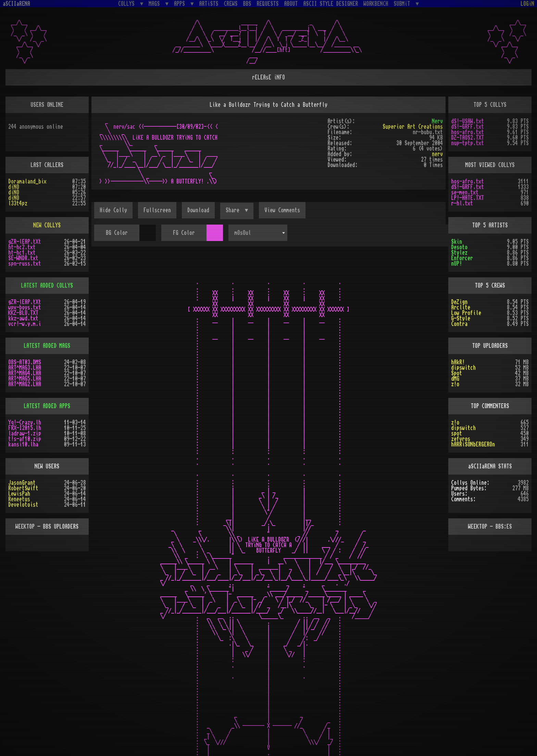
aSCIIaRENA (16, 4)
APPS (181, 4)
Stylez (459, 253)
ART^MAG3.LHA (25, 368)
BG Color (117, 233)
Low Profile (466, 313)
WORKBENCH (376, 4)
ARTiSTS (209, 4)
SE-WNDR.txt (23, 258)
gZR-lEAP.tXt (25, 242)
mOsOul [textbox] (243, 233)
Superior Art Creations (413, 127)
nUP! (457, 264)
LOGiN (527, 4)
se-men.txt (465, 192)
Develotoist (23, 505)
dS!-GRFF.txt (467, 127)
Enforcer (462, 258)
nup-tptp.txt (467, 143)
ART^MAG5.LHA (25, 379)
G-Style (461, 318)
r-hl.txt (462, 203)
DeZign (459, 302)
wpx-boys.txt (25, 307)
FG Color (184, 233)
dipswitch (463, 368)
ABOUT (291, 4)
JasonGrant (22, 483)
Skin (457, 242)
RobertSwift (23, 488)
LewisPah (19, 494)
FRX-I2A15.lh (25, 428)
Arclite (461, 307)
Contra (459, 324)
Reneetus (19, 499)
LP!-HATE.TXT (467, 198)
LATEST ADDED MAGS (47, 346)
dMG (455, 379)
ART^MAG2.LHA (25, 384)
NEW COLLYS (47, 225)
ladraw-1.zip (25, 433)
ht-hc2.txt (22, 247)
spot (457, 433)
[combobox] (258, 233)
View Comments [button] (282, 210)
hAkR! (458, 362)
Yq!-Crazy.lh (25, 423)
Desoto (459, 247)
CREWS (231, 4)
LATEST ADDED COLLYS (47, 286)
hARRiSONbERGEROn (473, 444)
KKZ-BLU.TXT (23, 313)
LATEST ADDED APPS (47, 406)
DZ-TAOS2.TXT (467, 138)
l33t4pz (18, 203)
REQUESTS (268, 4)
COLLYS (128, 4)
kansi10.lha (23, 444)
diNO (14, 187)
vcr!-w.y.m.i (25, 324)
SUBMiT (403, 4)
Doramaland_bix (27, 181)
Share (234, 210)
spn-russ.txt (25, 264)
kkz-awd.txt (23, 318)
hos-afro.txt (467, 132)
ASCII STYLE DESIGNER (331, 4)
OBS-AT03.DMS (25, 362)
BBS (247, 4)
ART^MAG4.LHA (25, 373)
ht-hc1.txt (22, 253)
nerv (437, 154)
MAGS (155, 4)
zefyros (461, 439)
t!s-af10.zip (25, 439)
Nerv (437, 121)
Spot (457, 373)
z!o (455, 384)
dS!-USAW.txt (467, 121)
